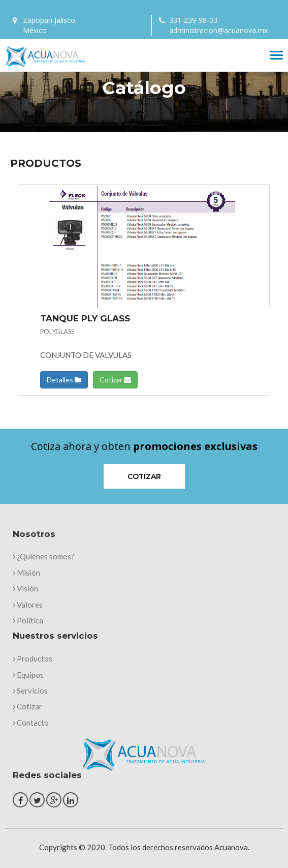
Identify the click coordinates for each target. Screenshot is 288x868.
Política (28, 620)
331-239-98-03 (193, 20)
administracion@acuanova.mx (218, 30)
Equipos (28, 675)
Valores (28, 605)
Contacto (31, 723)
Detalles (64, 380)
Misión (26, 573)
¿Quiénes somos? (44, 556)
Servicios (30, 691)
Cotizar (115, 380)
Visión (25, 588)
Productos (33, 659)
